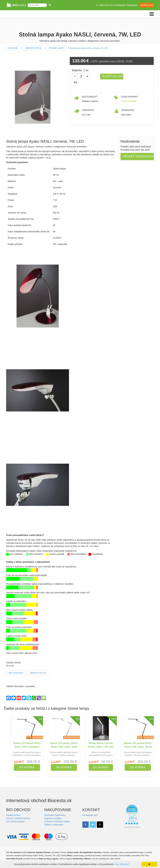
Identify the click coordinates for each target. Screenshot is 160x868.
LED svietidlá (16, 673)
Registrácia (132, 5)
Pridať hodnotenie (139, 156)
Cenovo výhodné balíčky (18, 818)
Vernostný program (15, 821)
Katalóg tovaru (13, 815)
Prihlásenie (120, 5)
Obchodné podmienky (55, 815)
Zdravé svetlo (38, 673)
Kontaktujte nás (90, 815)
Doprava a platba (53, 818)
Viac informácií (122, 864)
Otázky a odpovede (54, 825)
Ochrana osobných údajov (57, 821)
